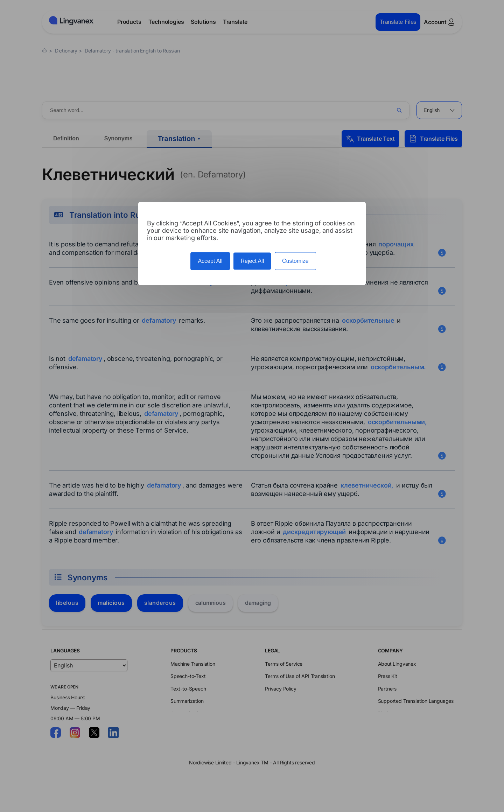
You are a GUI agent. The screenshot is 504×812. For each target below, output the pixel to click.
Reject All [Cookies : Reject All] (252, 261)
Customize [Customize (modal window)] (295, 261)
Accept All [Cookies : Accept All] (210, 261)
